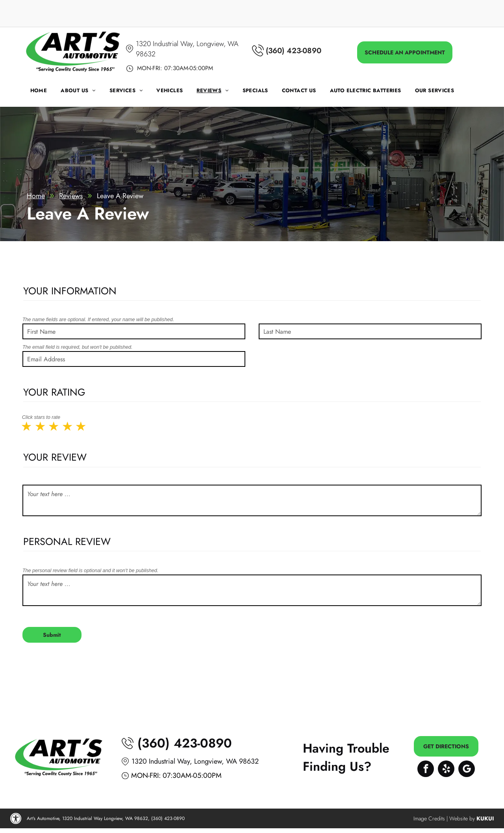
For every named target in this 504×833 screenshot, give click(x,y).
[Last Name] (370, 331)
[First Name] (134, 331)
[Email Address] (134, 359)
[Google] (467, 770)
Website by (462, 818)
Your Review (55, 457)
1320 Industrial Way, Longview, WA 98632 (195, 761)
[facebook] (426, 770)
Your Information (70, 291)
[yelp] (446, 770)
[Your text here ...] (252, 500)
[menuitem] (46, 92)
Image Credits (429, 818)
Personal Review (67, 541)
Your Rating (54, 392)
